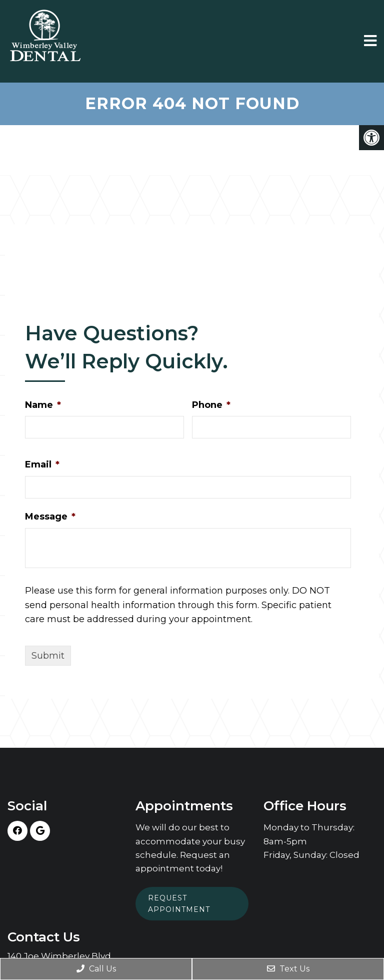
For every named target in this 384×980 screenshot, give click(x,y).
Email (42, 464)
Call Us (96, 969)
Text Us (288, 969)
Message (50, 517)
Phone (211, 405)
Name (43, 405)
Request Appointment (179, 903)
